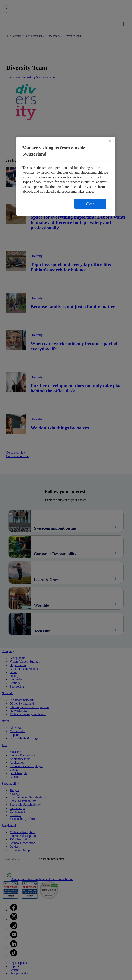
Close (90, 204)
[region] (66, 176)
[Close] (110, 141)
